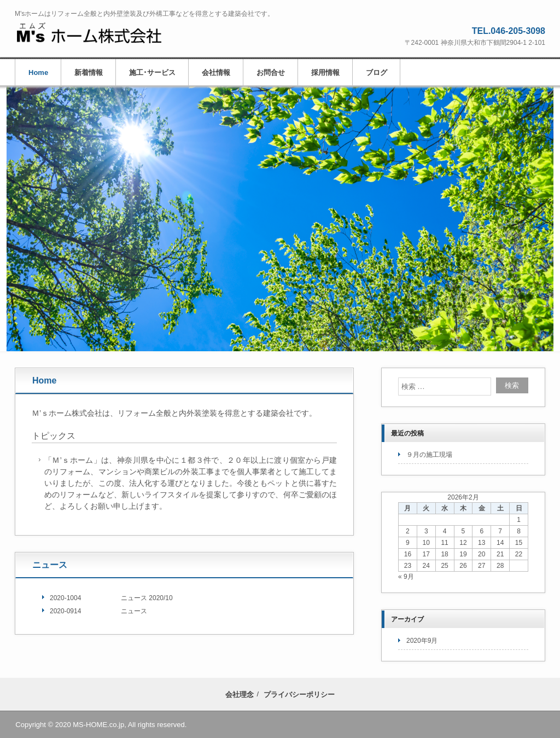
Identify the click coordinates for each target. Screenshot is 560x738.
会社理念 (240, 695)
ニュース (50, 565)
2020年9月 (422, 641)
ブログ (377, 72)
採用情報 (325, 72)
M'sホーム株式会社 (89, 33)
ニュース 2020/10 (147, 598)
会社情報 (216, 72)
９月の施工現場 (429, 455)
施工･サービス (152, 72)
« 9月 (406, 577)
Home (38, 72)
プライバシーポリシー (299, 695)
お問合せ (271, 72)
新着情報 (89, 72)
